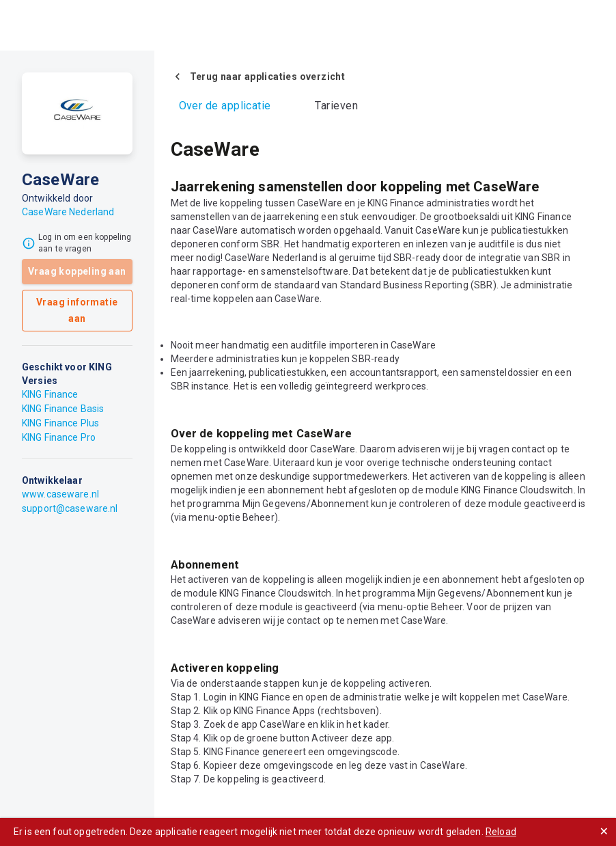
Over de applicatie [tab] (225, 106)
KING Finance (50, 394)
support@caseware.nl (70, 508)
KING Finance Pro (59, 437)
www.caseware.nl (60, 494)
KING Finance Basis (63, 409)
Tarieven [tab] (336, 106)
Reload (501, 832)
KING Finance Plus (60, 423)
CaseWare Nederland (68, 212)
